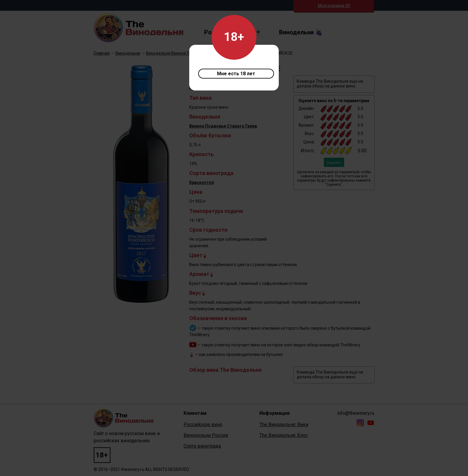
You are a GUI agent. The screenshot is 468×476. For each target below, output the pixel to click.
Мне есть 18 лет (236, 74)
